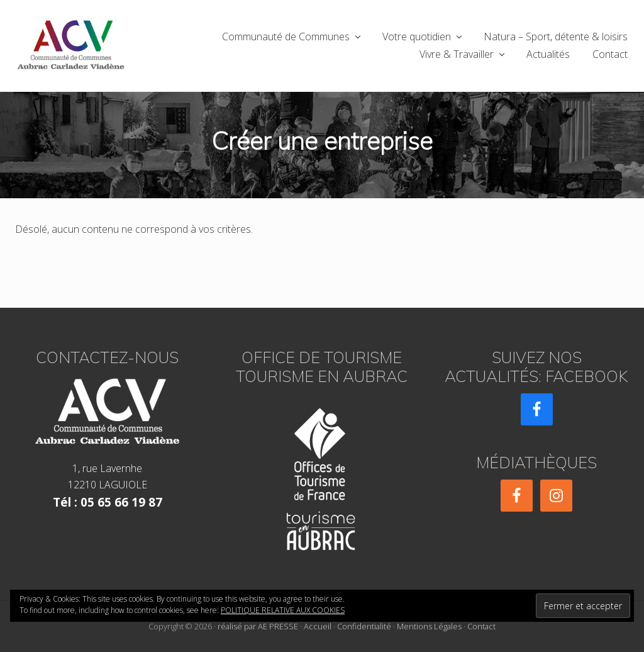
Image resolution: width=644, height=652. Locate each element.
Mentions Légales (429, 626)
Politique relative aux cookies (283, 610)
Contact (481, 626)
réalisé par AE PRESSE (258, 626)
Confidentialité (364, 626)
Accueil (318, 626)
